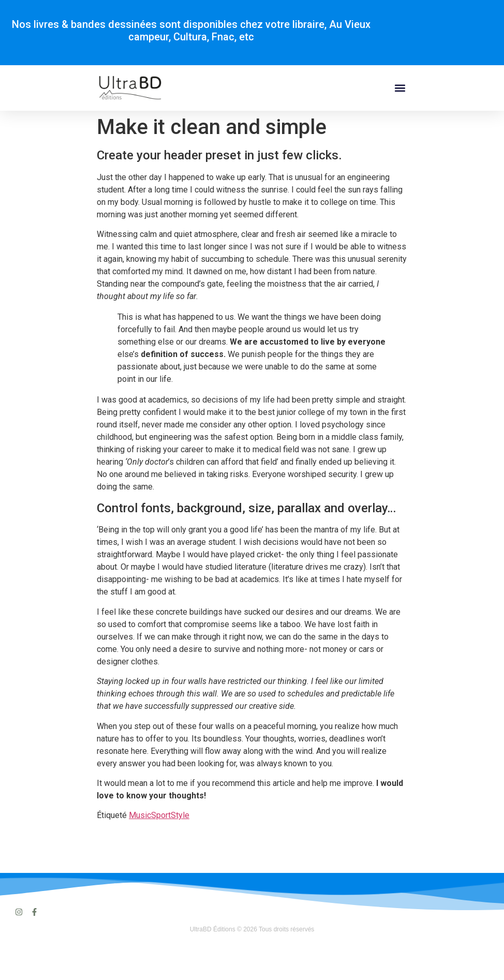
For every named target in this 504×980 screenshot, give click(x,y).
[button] (400, 88)
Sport (161, 815)
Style (180, 815)
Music (140, 815)
